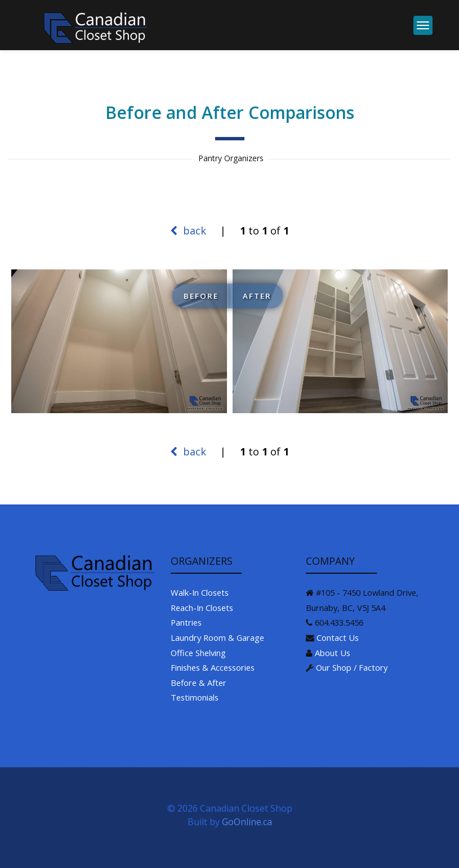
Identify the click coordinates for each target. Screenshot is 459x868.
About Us (333, 653)
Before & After (199, 683)
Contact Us (338, 637)
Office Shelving (198, 653)
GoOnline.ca (247, 822)
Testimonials (195, 697)
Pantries (186, 622)
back (188, 231)
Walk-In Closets (200, 592)
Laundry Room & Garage (217, 637)
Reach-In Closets (202, 608)
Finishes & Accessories (213, 667)
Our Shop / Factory (352, 667)
